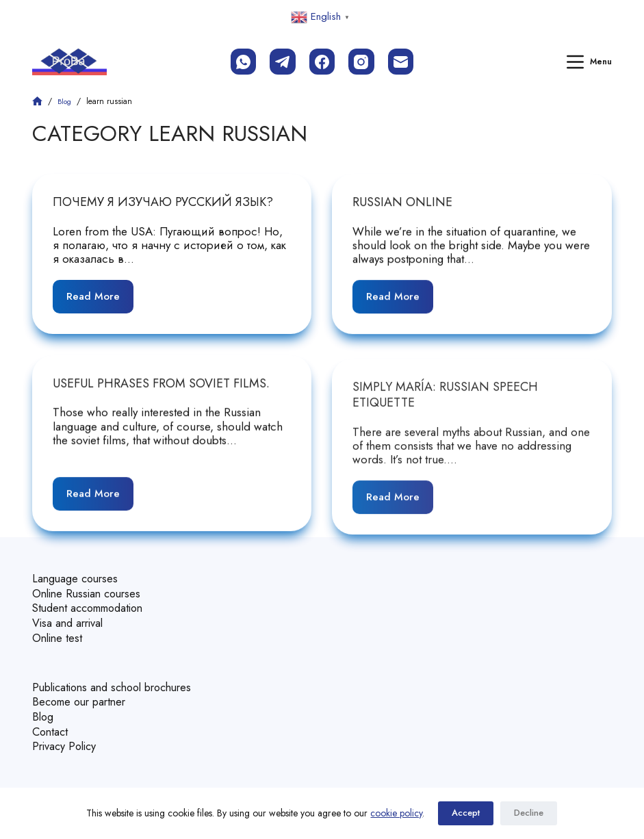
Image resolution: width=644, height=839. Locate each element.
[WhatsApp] (244, 62)
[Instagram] (361, 62)
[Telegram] (283, 62)
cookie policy (396, 813)
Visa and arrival (70, 619)
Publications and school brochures (119, 681)
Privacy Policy (66, 737)
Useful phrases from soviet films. (161, 385)
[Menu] (589, 62)
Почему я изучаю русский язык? (163, 202)
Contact (51, 723)
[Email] (401, 62)
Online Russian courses (90, 591)
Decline (529, 813)
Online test (59, 633)
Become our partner (83, 695)
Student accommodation (93, 605)
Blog (43, 709)
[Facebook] (322, 62)
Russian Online (402, 203)
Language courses (77, 577)
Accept (466, 813)
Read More (99, 292)
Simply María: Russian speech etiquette (445, 405)
